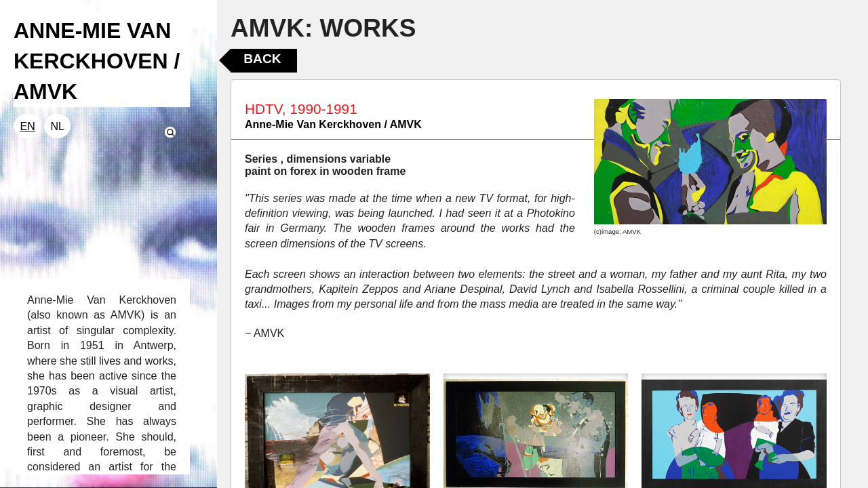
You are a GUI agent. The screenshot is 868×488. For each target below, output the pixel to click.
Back (262, 59)
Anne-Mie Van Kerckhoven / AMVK (333, 124)
